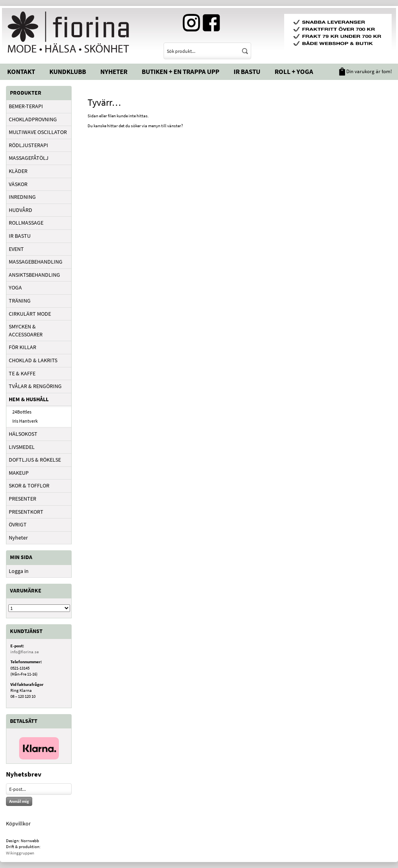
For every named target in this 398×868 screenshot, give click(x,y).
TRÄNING (20, 301)
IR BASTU (20, 236)
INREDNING (22, 197)
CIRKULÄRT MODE (30, 314)
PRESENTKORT (26, 512)
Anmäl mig (19, 801)
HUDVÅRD (20, 210)
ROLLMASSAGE (26, 223)
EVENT (16, 249)
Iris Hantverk (25, 421)
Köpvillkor (18, 823)
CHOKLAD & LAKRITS (33, 360)
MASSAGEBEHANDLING (36, 262)
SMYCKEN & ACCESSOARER (26, 330)
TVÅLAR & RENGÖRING (35, 386)
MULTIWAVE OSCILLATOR (38, 132)
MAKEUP (19, 473)
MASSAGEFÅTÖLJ (29, 158)
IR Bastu (247, 72)
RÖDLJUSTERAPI (28, 145)
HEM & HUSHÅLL (29, 399)
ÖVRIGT (18, 524)
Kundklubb (68, 72)
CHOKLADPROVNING (33, 119)
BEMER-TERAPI (26, 106)
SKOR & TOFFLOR (29, 485)
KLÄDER (18, 171)
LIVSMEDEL (22, 447)
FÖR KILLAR (22, 347)
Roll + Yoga (294, 72)
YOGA (15, 287)
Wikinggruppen (20, 853)
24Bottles (22, 412)
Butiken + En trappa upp (180, 72)
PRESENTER (22, 499)
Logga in (19, 571)
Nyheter (114, 72)
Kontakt (21, 72)
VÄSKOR (18, 184)
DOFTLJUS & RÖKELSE (35, 460)
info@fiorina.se (24, 652)
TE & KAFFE (22, 373)
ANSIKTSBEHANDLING (34, 275)
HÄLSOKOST (23, 434)
